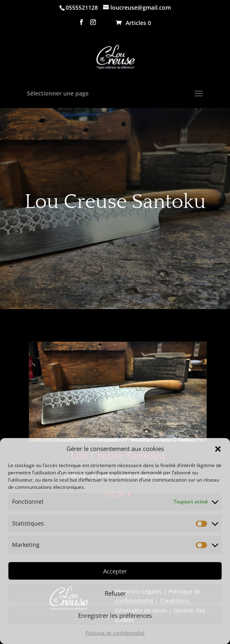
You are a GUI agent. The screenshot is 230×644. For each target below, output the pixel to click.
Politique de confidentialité (115, 633)
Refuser (115, 593)
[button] (218, 449)
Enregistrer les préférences (115, 615)
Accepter (115, 571)
